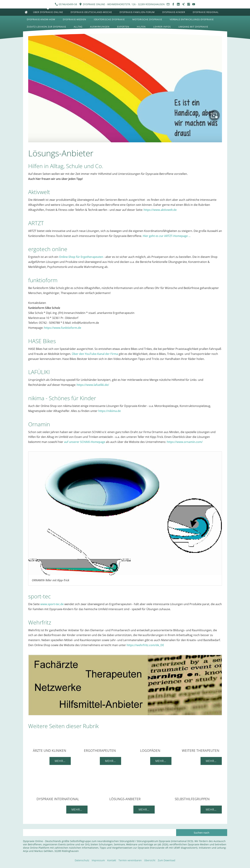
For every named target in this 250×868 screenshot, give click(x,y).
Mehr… (60, 761)
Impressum (98, 860)
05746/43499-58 (66, 4)
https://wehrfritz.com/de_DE (145, 645)
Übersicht (150, 860)
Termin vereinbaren (130, 860)
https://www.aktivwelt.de (160, 210)
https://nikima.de (110, 411)
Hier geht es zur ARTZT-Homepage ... (167, 236)
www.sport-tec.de (52, 604)
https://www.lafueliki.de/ (93, 385)
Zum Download (167, 860)
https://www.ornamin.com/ (185, 442)
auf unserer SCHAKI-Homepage (85, 442)
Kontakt (112, 860)
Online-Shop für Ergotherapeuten (81, 257)
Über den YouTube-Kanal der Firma (95, 354)
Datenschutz (82, 860)
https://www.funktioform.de (63, 328)
